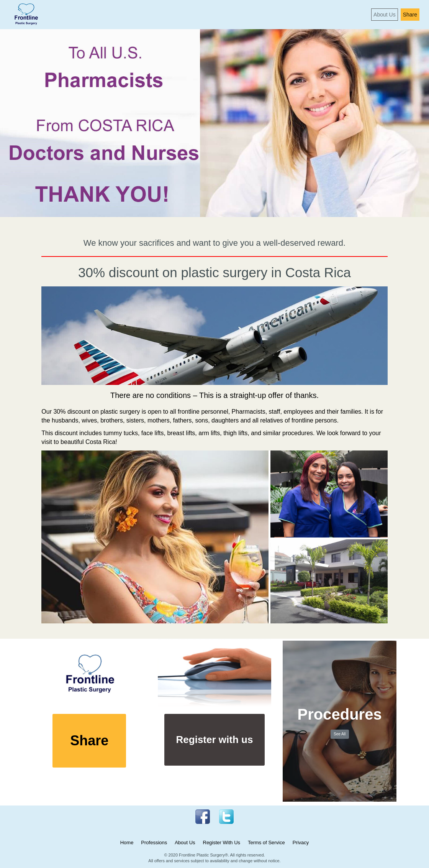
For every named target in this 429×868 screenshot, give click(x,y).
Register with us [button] (215, 740)
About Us (385, 15)
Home (127, 843)
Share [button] (89, 741)
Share (410, 15)
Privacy (301, 843)
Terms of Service (266, 843)
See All (340, 734)
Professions (154, 843)
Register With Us (222, 843)
